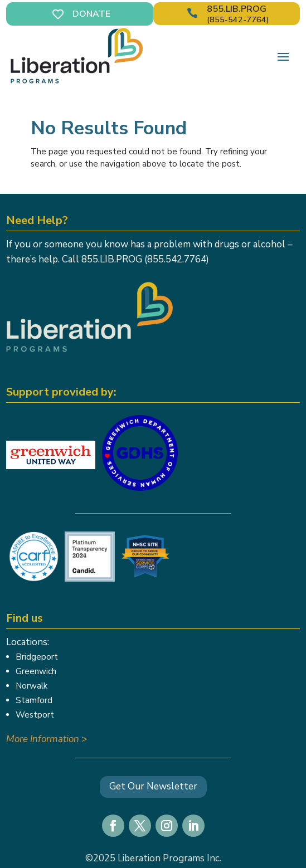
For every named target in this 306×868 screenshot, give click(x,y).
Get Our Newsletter (153, 786)
